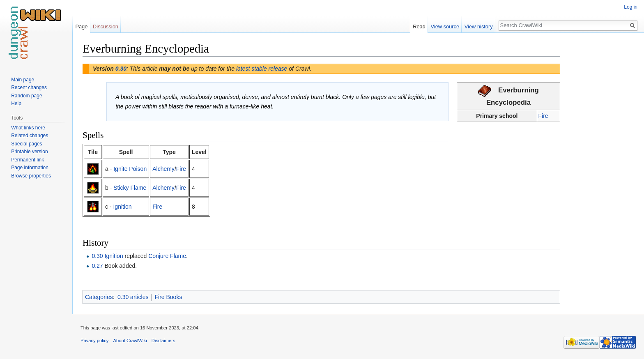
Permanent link (28, 160)
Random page (26, 96)
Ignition (122, 207)
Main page (23, 80)
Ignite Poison (130, 169)
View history (479, 26)
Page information (30, 168)
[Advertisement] (601, 164)
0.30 (121, 69)
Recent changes (29, 87)
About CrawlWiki (130, 341)
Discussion (106, 26)
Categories (99, 297)
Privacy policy (94, 341)
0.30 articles (133, 297)
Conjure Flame (167, 256)
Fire (543, 116)
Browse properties (31, 176)
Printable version (29, 152)
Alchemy (163, 169)
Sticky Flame (130, 188)
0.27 (97, 266)
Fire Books (168, 297)
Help (16, 104)
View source (445, 26)
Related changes (30, 136)
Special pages (26, 144)
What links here (28, 128)
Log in (631, 7)
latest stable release (262, 69)
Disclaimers (163, 341)
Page (81, 26)
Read (419, 26)
